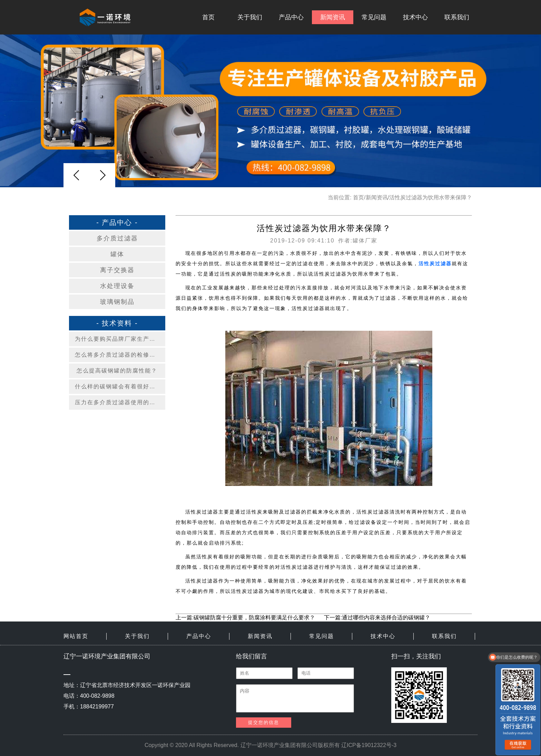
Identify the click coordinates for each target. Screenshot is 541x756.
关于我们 (250, 17)
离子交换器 (117, 270)
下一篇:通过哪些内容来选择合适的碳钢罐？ (377, 618)
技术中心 (415, 17)
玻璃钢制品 (117, 302)
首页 (208, 17)
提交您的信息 (264, 722)
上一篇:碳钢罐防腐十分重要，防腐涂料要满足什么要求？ (245, 618)
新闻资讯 (333, 17)
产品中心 (291, 17)
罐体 (117, 254)
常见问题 (374, 17)
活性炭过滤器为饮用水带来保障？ (431, 197)
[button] (102, 175)
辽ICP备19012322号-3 (369, 745)
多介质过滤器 (117, 238)
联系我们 (457, 17)
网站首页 (76, 636)
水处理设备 (117, 286)
